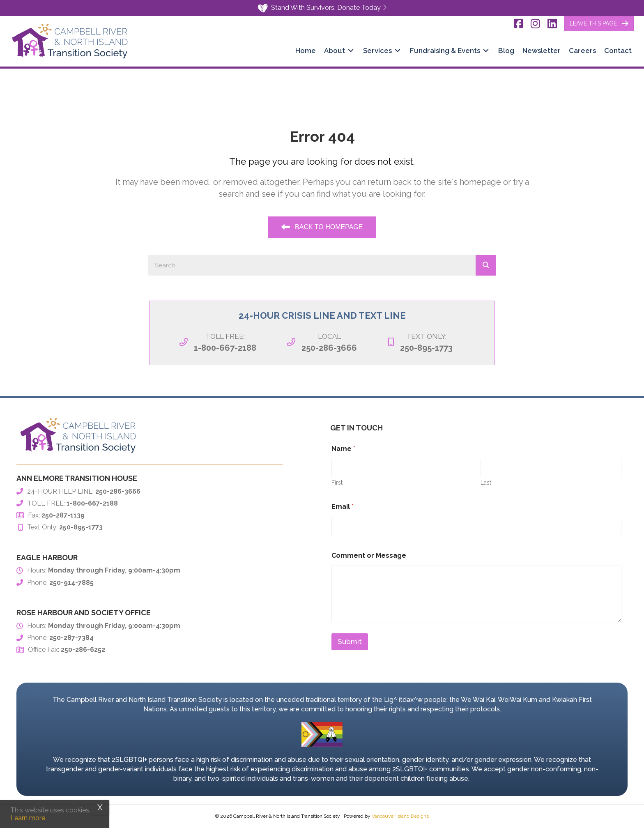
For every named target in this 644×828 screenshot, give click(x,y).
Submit (350, 642)
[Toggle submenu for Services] (398, 51)
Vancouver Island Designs (400, 816)
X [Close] (100, 807)
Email (343, 507)
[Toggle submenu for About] (351, 51)
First (337, 483)
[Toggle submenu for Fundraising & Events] (486, 51)
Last (486, 483)
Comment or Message (369, 555)
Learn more (28, 818)
